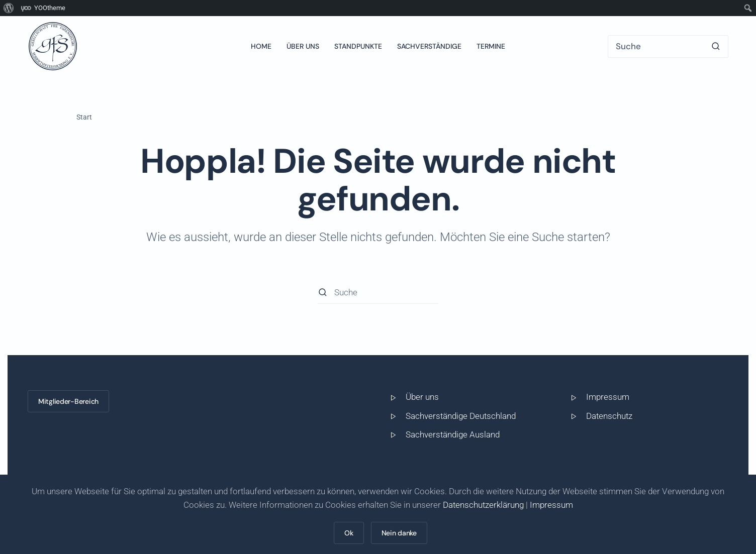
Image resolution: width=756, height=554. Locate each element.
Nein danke (399, 533)
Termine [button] (491, 46)
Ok (349, 533)
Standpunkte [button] (358, 46)
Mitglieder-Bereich (68, 401)
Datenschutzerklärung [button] (483, 505)
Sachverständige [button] (429, 46)
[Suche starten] (716, 46)
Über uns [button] (303, 46)
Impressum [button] (551, 505)
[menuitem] (9, 8)
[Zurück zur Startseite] (53, 46)
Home (261, 46)
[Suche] (668, 46)
